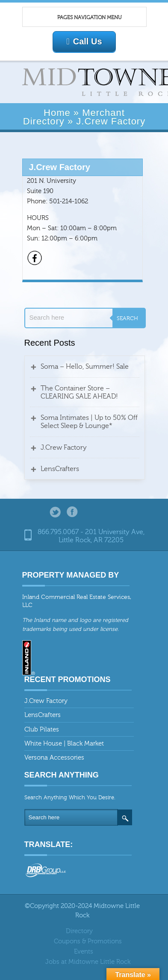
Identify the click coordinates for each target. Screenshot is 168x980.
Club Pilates (42, 730)
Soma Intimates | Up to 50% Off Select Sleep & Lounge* (89, 422)
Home (57, 113)
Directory (79, 931)
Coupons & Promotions (88, 941)
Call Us (84, 41)
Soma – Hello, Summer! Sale (85, 367)
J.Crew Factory (64, 448)
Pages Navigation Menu (80, 18)
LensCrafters (60, 469)
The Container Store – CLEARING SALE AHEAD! (79, 392)
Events (84, 952)
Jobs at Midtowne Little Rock (88, 962)
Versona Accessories (54, 758)
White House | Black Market (64, 744)
